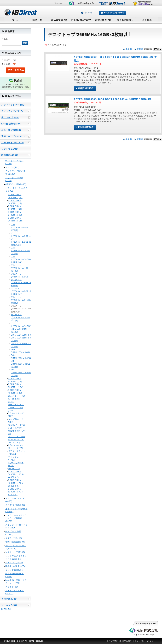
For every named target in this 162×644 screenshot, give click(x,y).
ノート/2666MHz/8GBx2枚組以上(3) (17, 242)
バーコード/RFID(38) (13, 143)
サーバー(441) (12, 167)
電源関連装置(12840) (16, 542)
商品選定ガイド (59, 20)
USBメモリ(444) (16, 428)
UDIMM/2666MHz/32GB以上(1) (17, 339)
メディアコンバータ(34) (14, 105)
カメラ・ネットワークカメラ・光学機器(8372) (16, 518)
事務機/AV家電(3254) (16, 566)
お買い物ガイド (103, 20)
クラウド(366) (12, 587)
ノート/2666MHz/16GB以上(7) (17, 251)
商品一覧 (37, 20)
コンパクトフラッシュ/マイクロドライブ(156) (17, 440)
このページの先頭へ (145, 624)
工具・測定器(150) (11, 130)
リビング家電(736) (14, 570)
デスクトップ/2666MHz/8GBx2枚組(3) (17, 283)
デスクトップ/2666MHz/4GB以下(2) (17, 268)
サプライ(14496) (14, 538)
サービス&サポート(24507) (15, 592)
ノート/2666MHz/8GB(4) (17, 235)
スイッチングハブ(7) (12, 111)
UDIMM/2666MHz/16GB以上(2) (17, 331)
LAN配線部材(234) (11, 124)
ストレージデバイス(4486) (15, 500)
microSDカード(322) (16, 421)
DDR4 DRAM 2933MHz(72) (15, 380)
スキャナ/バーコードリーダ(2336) (16, 526)
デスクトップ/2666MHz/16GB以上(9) (17, 317)
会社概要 (147, 20)
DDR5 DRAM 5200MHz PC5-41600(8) (16, 492)
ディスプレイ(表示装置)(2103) (15, 173)
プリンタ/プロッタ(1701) (14, 179)
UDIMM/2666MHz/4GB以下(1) (17, 345)
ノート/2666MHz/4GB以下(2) (17, 227)
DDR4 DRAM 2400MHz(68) (15, 214)
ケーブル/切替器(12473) (13, 533)
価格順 (129, 49)
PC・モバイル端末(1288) (14, 162)
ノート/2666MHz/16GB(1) (17, 325)
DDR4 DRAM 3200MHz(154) (16, 386)
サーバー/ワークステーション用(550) (16, 408)
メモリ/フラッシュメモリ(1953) (16, 189)
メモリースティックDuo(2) (17, 453)
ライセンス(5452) (14, 562)
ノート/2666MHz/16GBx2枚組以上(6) (17, 259)
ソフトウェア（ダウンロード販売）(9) (16, 557)
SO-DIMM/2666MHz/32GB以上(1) (17, 364)
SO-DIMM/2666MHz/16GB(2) (17, 351)
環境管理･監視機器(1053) (14, 575)
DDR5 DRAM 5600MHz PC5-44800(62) (16, 474)
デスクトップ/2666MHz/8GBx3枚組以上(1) (17, 291)
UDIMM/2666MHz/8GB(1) (17, 335)
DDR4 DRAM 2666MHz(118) (16, 219)
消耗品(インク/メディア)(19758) (16, 547)
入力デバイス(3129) (15, 505)
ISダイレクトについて (81, 20)
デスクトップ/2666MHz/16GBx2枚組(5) (17, 300)
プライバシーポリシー (145, 641)
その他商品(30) (9, 599)
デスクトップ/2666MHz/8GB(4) (17, 275)
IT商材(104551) (10, 155)
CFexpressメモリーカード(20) (16, 447)
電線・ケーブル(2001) (13, 136)
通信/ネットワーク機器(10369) (16, 510)
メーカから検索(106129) (9, 607)
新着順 (140, 49)
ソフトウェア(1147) (15, 552)
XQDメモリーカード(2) (16, 464)
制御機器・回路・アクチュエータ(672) (16, 582)
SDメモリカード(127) (16, 415)
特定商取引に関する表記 (120, 641)
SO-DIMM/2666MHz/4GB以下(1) (17, 373)
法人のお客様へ (125, 20)
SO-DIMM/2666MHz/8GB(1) (17, 357)
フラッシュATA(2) (13, 458)
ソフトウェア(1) (10, 149)
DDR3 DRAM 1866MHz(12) (15, 202)
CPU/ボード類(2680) (16, 184)
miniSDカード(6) (17, 425)
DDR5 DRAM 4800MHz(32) (15, 392)
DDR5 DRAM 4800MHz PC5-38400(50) (16, 483)
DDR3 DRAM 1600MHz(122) (16, 196)
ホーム (15, 20)
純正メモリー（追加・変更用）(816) (17, 399)
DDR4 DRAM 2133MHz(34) (15, 208)
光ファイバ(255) (10, 117)
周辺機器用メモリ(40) (17, 432)
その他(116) (14, 469)
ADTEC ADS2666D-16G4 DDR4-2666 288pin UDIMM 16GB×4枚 (113, 99)
